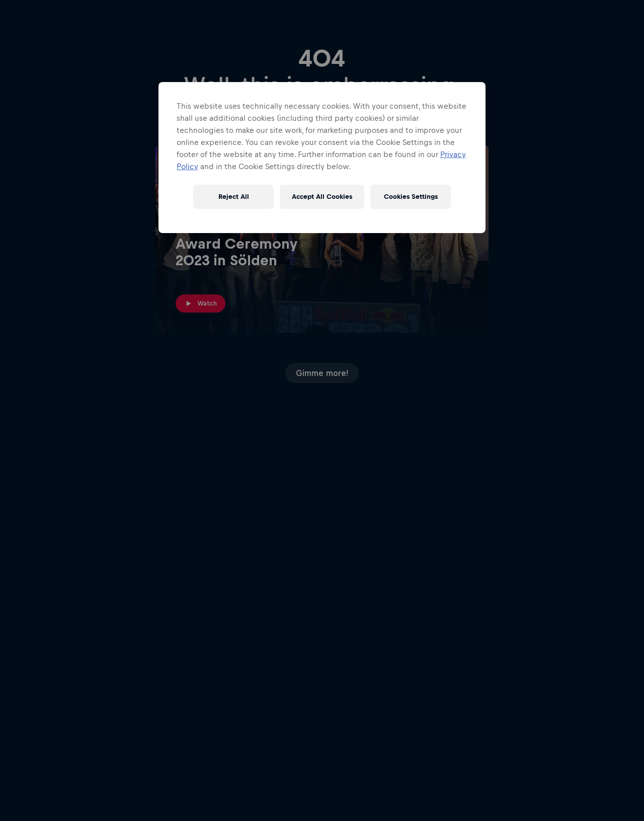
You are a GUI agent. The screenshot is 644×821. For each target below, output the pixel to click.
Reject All (234, 197)
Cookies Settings (411, 197)
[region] (322, 158)
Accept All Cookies (322, 197)
